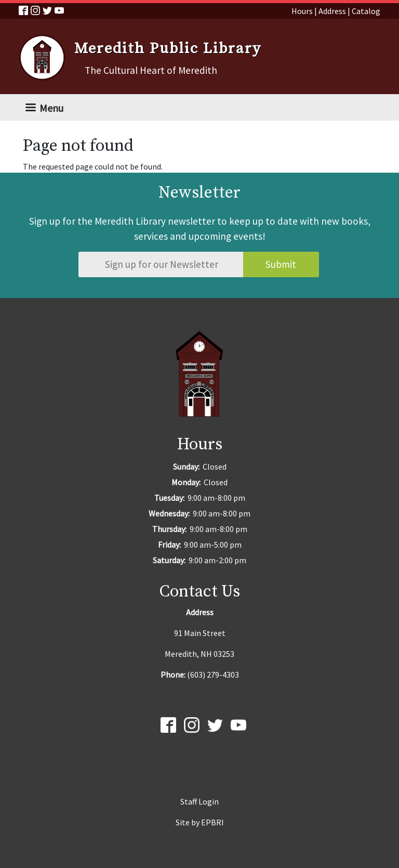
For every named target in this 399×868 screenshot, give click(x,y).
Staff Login (199, 801)
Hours (302, 11)
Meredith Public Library (168, 49)
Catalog (366, 11)
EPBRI (212, 822)
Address (332, 11)
